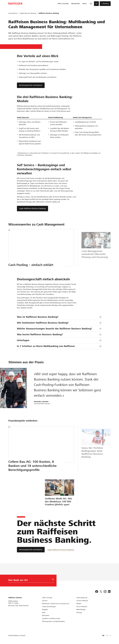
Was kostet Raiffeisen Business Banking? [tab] (40, 334)
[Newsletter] (46, 615)
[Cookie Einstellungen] (49, 607)
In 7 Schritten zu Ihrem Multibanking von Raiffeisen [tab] (46, 346)
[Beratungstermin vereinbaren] (31, 550)
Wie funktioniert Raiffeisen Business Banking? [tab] (43, 323)
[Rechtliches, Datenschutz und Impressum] (56, 604)
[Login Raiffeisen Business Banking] (61, 550)
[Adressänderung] (82, 598)
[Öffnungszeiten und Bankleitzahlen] (54, 621)
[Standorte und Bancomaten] (51, 618)
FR (107, 636)
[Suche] (91, 4)
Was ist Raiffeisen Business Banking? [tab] (38, 317)
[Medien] (79, 604)
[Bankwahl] (29, 581)
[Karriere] (45, 601)
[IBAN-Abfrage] (81, 610)
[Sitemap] (79, 612)
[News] (44, 612)
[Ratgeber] (45, 610)
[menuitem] (63, 4)
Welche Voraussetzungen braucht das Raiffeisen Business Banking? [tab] (54, 329)
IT (110, 636)
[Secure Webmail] (82, 607)
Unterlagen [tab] (23, 340)
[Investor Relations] (82, 601)
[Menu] (96, 4)
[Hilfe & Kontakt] (47, 598)
